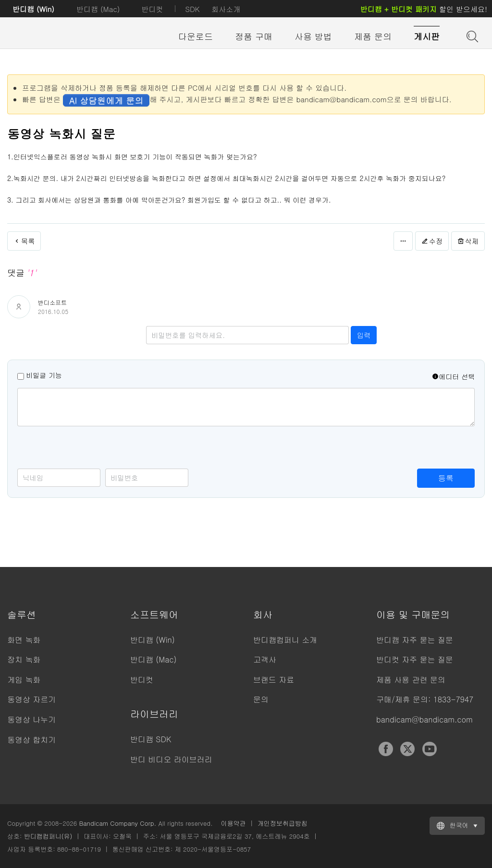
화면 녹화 (24, 640)
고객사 (265, 659)
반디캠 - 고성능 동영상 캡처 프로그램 (60, 37)
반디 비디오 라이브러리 (171, 759)
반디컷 (152, 9)
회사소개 (226, 9)
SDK (192, 9)
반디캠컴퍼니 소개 (285, 640)
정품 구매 (254, 36)
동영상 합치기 (31, 740)
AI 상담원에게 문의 (106, 100)
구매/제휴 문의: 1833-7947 (425, 699)
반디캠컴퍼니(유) (48, 836)
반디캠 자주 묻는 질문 (415, 640)
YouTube (430, 749)
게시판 (427, 36)
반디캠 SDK (151, 739)
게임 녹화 (24, 680)
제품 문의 (373, 36)
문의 (261, 699)
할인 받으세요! (424, 9)
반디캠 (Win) (33, 9)
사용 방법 (313, 36)
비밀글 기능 (44, 375)
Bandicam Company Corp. (117, 823)
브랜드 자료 (274, 680)
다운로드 (196, 36)
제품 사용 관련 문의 (411, 680)
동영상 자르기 (31, 699)
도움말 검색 (471, 36)
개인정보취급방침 (283, 823)
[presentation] (90, 450)
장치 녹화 (24, 659)
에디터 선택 (453, 376)
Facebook (386, 749)
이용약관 (234, 823)
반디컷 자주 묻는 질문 (415, 659)
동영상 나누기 (31, 719)
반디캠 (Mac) (98, 9)
